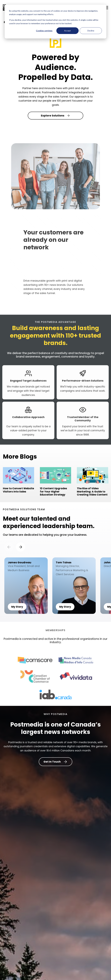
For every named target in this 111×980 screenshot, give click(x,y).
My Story (17, 607)
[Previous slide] (9, 547)
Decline (91, 31)
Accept (67, 31)
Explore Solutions (55, 116)
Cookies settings (44, 31)
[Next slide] (21, 547)
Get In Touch (56, 762)
